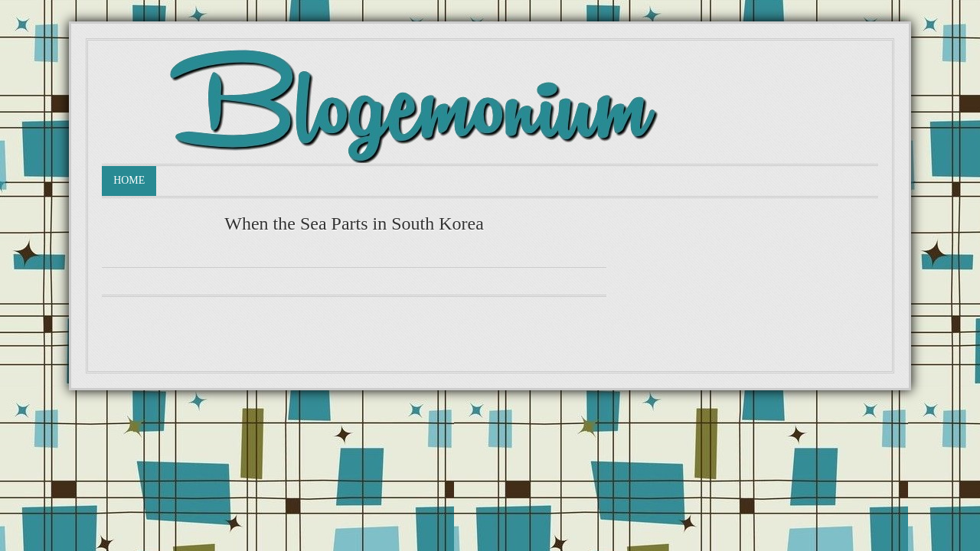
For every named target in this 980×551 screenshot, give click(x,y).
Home (129, 180)
